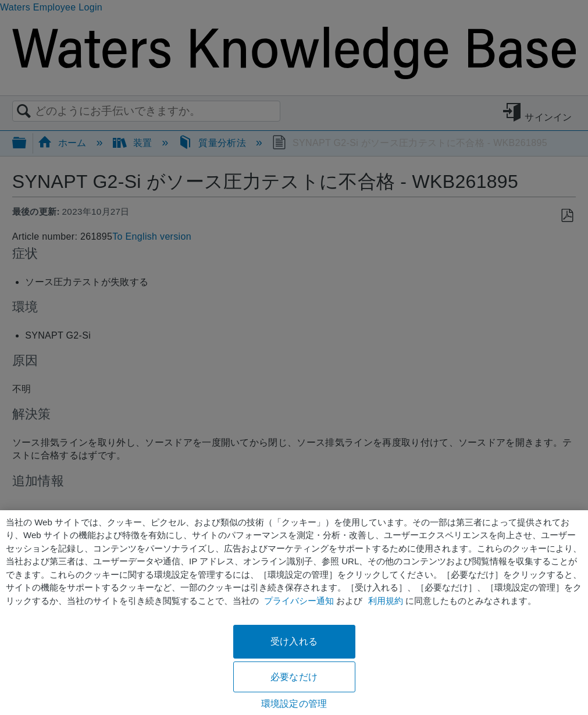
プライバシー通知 (299, 601)
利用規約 (386, 601)
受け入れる (294, 641)
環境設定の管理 (294, 704)
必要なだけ (294, 677)
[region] (294, 613)
